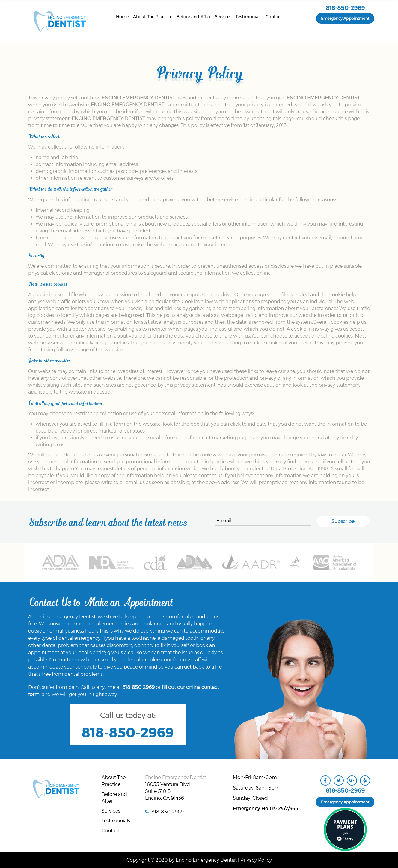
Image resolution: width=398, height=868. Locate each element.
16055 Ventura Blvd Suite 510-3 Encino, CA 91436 (168, 791)
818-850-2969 (345, 8)
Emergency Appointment (345, 18)
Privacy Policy (256, 860)
